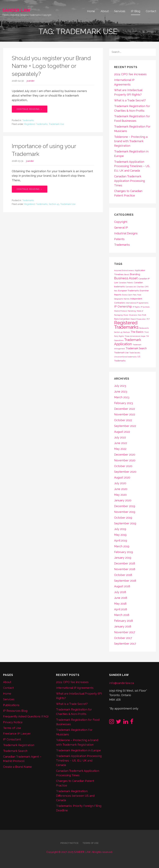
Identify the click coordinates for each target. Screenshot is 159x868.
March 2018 (122, 615)
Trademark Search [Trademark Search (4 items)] (136, 348)
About (105, 11)
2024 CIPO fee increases (130, 74)
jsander (31, 81)
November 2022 (125, 414)
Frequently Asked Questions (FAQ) (26, 716)
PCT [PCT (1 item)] (148, 319)
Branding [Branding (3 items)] (135, 274)
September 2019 (125, 523)
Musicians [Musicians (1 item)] (133, 315)
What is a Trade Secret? (130, 100)
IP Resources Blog (15, 711)
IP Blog (136, 11)
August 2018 (122, 586)
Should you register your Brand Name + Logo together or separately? (51, 66)
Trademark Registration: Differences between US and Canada (75, 796)
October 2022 (123, 420)
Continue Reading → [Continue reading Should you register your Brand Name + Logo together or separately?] (30, 109)
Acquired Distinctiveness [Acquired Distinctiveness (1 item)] (124, 270)
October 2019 (123, 518)
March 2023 (122, 397)
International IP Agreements (75, 688)
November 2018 (125, 569)
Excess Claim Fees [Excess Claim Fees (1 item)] (129, 295)
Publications (11, 705)
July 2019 (120, 529)
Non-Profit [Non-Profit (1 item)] (142, 315)
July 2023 (120, 386)
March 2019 (122, 546)
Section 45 (54, 204)
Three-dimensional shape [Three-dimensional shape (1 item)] (135, 336)
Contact (151, 11)
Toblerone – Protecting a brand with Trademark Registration (131, 141)
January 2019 (123, 558)
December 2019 (125, 506)
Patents (119, 239)
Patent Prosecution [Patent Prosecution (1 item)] (138, 319)
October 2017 (123, 638)
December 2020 (125, 455)
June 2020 (121, 489)
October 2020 (123, 466)
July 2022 (120, 437)
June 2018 (121, 598)
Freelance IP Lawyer (17, 734)
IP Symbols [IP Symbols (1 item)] (145, 307)
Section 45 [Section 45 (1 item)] (118, 332)
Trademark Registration (19, 745)
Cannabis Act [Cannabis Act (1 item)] (131, 287)
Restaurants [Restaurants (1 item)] (144, 328)
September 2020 (125, 472)
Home (91, 11)
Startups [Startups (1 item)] (126, 332)
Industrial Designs (126, 233)
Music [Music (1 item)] (126, 315)
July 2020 (120, 483)
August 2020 (122, 477)
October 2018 (123, 575)
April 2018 (121, 609)
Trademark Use (56, 124)
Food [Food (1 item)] (139, 295)
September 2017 (125, 644)
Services (120, 11)
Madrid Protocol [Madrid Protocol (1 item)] (120, 311)
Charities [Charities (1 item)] (140, 287)
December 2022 (125, 409)
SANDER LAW (16, 10)
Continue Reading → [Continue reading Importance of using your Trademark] (30, 189)
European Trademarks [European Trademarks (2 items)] (129, 291)
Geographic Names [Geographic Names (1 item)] (122, 299)
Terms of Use (12, 728)
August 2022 (122, 432)
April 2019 (121, 540)
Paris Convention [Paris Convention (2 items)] (122, 319)
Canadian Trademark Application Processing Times (129, 181)
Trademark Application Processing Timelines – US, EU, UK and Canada (132, 166)
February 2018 (124, 621)
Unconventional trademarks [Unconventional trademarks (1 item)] (125, 357)
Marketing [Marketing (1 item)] (132, 311)
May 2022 (120, 449)
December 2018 (125, 563)
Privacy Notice (13, 722)
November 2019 (125, 512)
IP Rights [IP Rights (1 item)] (136, 307)
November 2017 (125, 632)
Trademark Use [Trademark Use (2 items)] (121, 352)
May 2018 (120, 604)
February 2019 (124, 552)
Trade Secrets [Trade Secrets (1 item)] (135, 353)
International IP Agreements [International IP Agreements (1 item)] (137, 303)
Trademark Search (15, 751)
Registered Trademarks (36, 124)
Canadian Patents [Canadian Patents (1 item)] (126, 283)
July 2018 (120, 592)
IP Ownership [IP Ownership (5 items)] (123, 306)
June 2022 (121, 443)
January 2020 (123, 500)
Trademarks (28, 120)
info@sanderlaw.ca (122, 683)
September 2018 (125, 581)
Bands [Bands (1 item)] (127, 274)
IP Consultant (12, 739)
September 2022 (125, 426)
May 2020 (120, 495)
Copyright (121, 222)
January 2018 (123, 626)
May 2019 (120, 535)
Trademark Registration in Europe (78, 750)
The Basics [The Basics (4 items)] (137, 332)
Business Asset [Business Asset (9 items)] (126, 278)
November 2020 (125, 460)
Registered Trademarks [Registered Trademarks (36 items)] (126, 325)
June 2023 (121, 391)
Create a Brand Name (17, 767)
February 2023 (124, 403)
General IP (121, 228)
